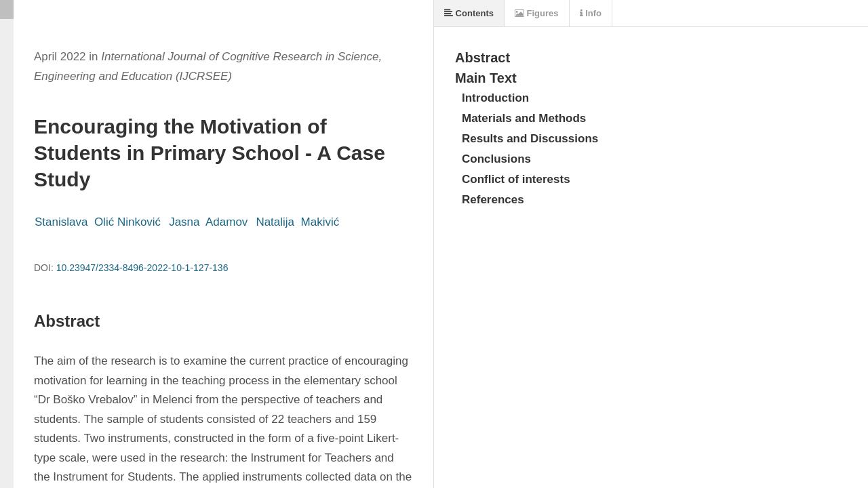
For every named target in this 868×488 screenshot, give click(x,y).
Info (591, 13)
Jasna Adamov (208, 222)
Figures (537, 13)
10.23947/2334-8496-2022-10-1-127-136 (142, 268)
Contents (469, 13)
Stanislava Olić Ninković (98, 222)
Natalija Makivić (297, 222)
